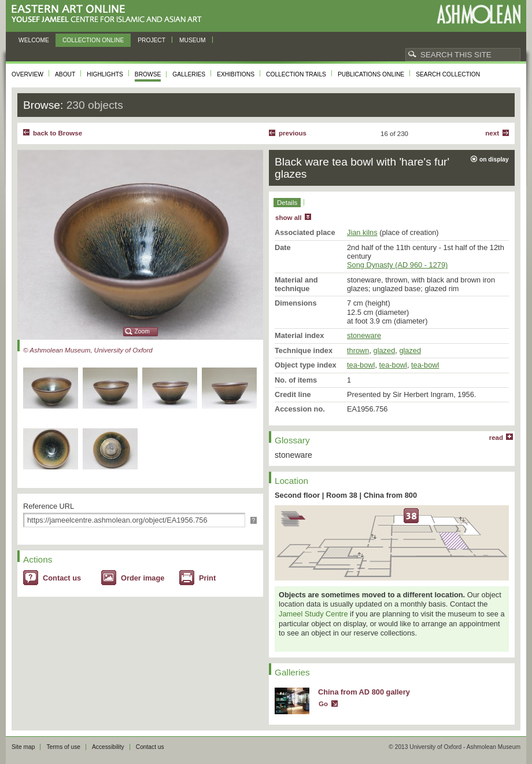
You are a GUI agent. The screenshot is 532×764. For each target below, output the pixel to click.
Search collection (448, 74)
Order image (143, 578)
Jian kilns (362, 232)
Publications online (371, 74)
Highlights (105, 74)
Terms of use (63, 747)
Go (323, 704)
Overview (27, 74)
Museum (193, 40)
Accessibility (108, 747)
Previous (293, 133)
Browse (148, 74)
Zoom (142, 331)
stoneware (364, 335)
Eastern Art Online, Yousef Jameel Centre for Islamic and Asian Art (110, 14)
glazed (385, 350)
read (496, 438)
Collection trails (296, 74)
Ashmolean (479, 14)
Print (207, 578)
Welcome (34, 40)
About (65, 74)
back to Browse (58, 133)
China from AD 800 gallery (364, 692)
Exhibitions (236, 74)
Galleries (189, 74)
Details (287, 203)
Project (152, 40)
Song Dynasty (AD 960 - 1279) (397, 265)
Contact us (62, 578)
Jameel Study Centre (313, 614)
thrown (358, 350)
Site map (23, 747)
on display (494, 159)
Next (492, 133)
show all (288, 218)
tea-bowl (361, 365)
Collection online (93, 40)
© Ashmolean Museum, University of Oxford (88, 350)
